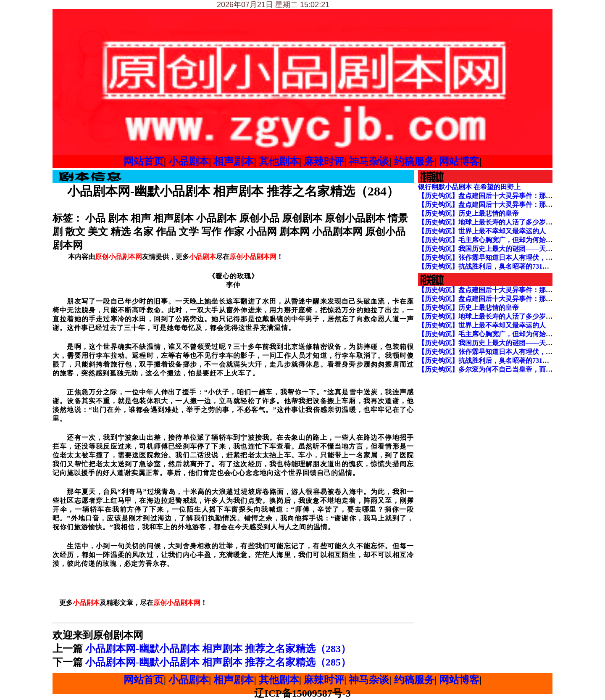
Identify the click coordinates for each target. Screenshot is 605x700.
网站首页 (144, 161)
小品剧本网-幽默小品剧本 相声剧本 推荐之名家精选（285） (218, 662)
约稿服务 (414, 161)
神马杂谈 (369, 161)
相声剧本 (234, 161)
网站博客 (459, 161)
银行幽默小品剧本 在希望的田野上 (469, 187)
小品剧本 (189, 161)
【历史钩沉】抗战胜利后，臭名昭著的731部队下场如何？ (504, 266)
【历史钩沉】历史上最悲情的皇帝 (468, 213)
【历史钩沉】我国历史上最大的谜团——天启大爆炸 (495, 249)
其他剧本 (279, 161)
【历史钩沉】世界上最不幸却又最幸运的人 (482, 231)
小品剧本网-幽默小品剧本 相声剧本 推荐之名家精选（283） (218, 649)
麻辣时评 (324, 161)
